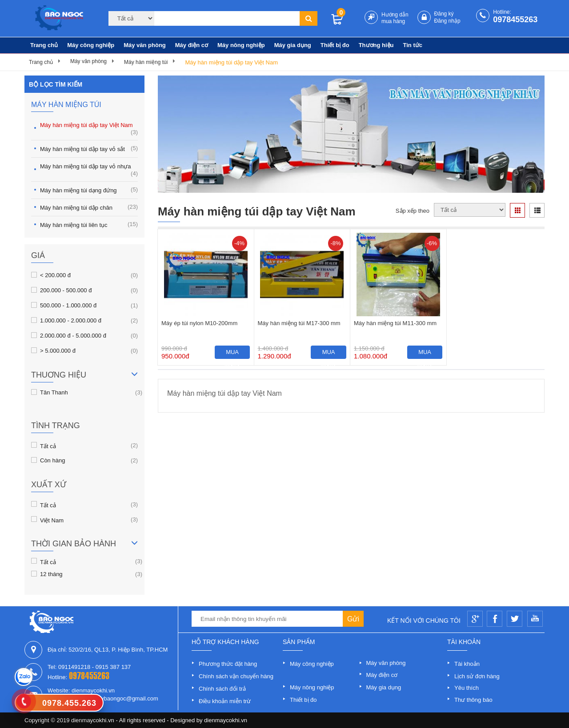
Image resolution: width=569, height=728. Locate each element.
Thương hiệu (376, 45)
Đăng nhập (447, 21)
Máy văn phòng (145, 45)
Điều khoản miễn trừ (225, 701)
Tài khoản (467, 664)
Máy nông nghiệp (241, 45)
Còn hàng (52, 460)
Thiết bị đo (335, 45)
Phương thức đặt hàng (228, 664)
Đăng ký (444, 14)
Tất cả (48, 446)
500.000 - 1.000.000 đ (68, 305)
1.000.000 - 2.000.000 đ (71, 320)
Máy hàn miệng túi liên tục (89, 225)
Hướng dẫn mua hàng (395, 18)
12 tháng (51, 574)
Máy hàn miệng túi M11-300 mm (395, 323)
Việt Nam (52, 520)
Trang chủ (44, 45)
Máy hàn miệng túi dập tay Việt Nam (231, 62)
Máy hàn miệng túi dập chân (89, 207)
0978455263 (515, 20)
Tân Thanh (54, 392)
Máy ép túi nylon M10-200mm (199, 323)
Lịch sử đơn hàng (477, 676)
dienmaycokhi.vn (226, 720)
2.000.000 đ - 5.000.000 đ (73, 335)
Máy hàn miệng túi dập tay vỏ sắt (89, 149)
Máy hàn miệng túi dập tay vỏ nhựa (89, 170)
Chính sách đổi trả (222, 689)
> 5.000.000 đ (58, 350)
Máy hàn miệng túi (146, 62)
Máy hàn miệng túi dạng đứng (89, 190)
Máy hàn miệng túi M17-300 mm (299, 323)
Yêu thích (467, 688)
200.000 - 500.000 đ (66, 290)
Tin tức (413, 45)
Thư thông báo (473, 700)
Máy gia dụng (293, 45)
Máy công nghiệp (91, 45)
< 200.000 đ (55, 275)
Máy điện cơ (192, 45)
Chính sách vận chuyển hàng (236, 676)
